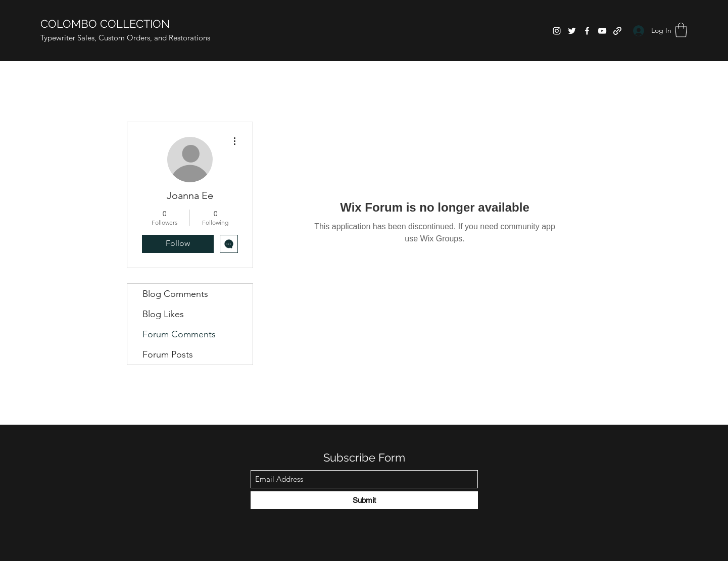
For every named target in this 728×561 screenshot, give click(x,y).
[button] (681, 30)
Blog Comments (175, 294)
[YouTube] (602, 31)
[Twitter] (572, 31)
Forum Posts (168, 354)
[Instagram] (557, 31)
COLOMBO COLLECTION (105, 24)
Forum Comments (179, 334)
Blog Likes (163, 314)
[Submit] (364, 500)
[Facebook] (587, 31)
